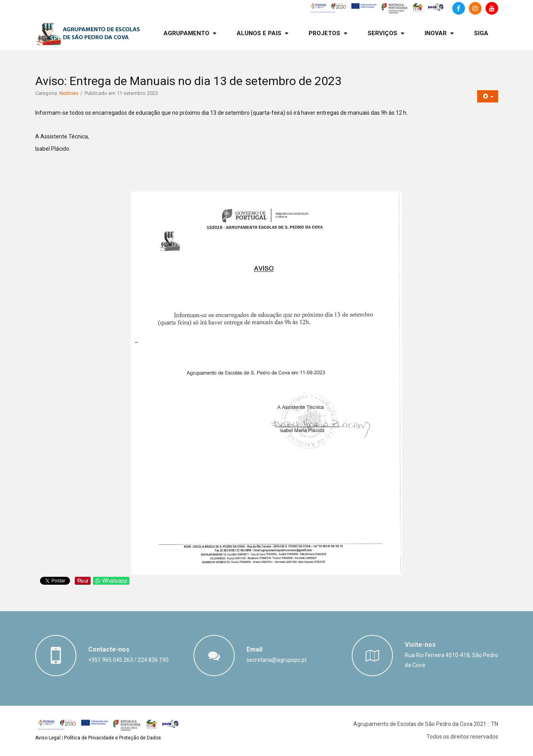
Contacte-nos (109, 649)
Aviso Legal (48, 738)
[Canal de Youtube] (492, 8)
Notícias (69, 93)
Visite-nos (420, 645)
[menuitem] (190, 33)
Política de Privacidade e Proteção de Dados (113, 738)
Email (254, 649)
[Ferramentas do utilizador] (488, 96)
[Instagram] (475, 8)
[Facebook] (459, 8)
